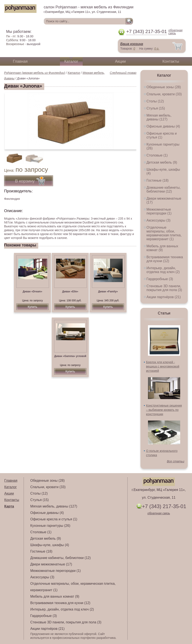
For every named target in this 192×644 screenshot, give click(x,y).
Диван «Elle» (70, 292)
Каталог (71, 61)
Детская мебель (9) (162, 162)
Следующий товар (123, 73)
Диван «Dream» (33, 292)
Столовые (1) (157, 155)
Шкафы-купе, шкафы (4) (50, 545)
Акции (120, 61)
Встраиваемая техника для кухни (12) (165, 259)
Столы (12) (155, 101)
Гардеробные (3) (160, 279)
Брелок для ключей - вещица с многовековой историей (163, 366)
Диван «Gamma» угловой (70, 356)
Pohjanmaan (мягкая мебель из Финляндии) (35, 73)
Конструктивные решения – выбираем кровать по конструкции (164, 410)
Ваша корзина (132, 44)
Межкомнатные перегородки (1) (159, 211)
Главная (20, 61)
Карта (9, 506)
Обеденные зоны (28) (164, 87)
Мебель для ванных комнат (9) (162, 248)
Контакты (171, 61)
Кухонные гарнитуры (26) (50, 526)
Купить (32, 307)
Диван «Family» (108, 292)
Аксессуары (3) (158, 220)
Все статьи (176, 461)
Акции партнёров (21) (164, 297)
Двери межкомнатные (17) (51, 564)
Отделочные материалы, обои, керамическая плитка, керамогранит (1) (164, 233)
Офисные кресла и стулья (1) (162, 135)
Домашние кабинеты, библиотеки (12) (164, 189)
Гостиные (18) (158, 180)
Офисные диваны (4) (163, 126)
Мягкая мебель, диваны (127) (159, 117)
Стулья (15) (156, 108)
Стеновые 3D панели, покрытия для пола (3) (164, 288)
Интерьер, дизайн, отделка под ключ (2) (163, 270)
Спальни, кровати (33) (164, 94)
